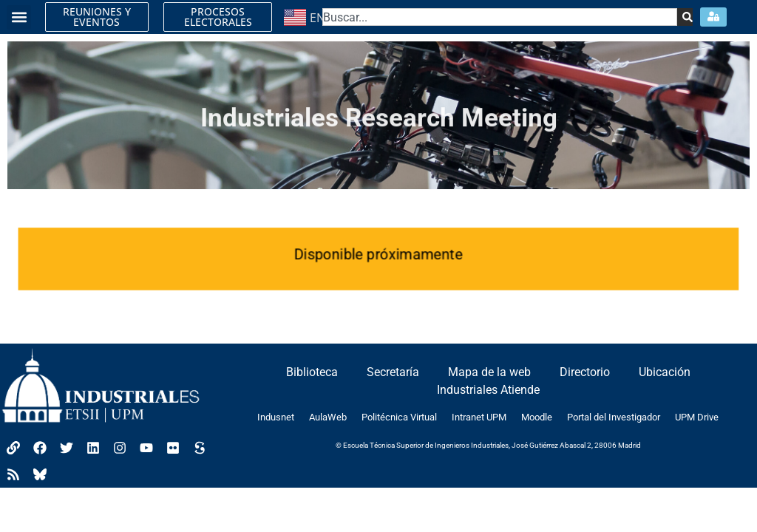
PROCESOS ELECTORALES (218, 17)
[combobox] (500, 17)
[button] (19, 17)
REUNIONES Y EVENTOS (97, 17)
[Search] (685, 17)
